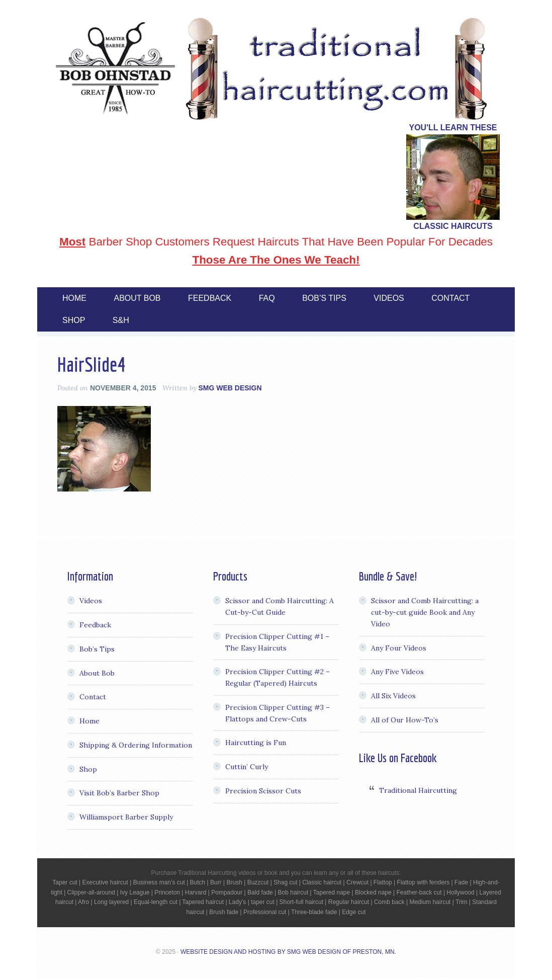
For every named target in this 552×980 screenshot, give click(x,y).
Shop (88, 769)
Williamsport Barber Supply (126, 817)
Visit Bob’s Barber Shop (119, 793)
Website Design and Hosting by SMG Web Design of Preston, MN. (288, 952)
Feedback (95, 625)
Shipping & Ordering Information (136, 745)
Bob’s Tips (97, 649)
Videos (91, 601)
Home (89, 721)
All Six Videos (393, 696)
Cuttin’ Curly (247, 767)
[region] (453, 177)
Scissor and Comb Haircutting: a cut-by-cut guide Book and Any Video (425, 612)
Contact (93, 697)
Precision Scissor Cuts (263, 791)
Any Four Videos (399, 648)
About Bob (97, 673)
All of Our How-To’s (405, 720)
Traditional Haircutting (418, 790)
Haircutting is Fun (256, 743)
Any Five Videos (397, 672)
